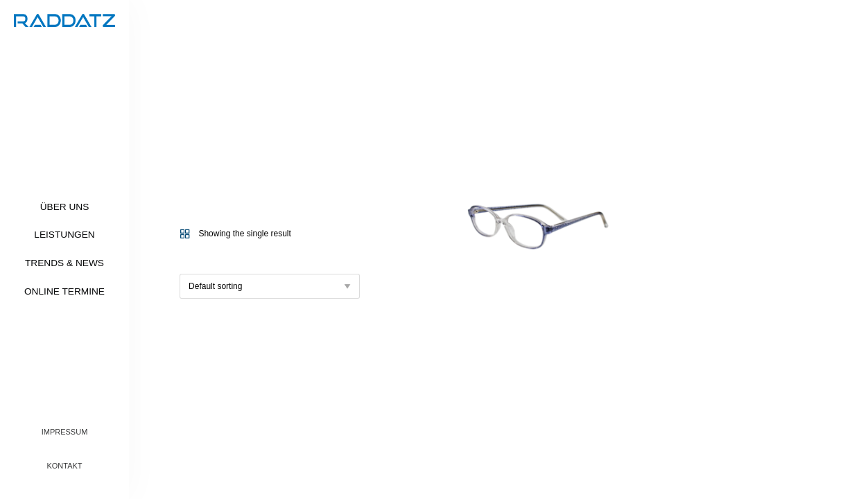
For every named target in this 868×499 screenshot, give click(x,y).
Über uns (65, 207)
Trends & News (64, 263)
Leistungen (64, 235)
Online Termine (64, 291)
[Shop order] (270, 286)
